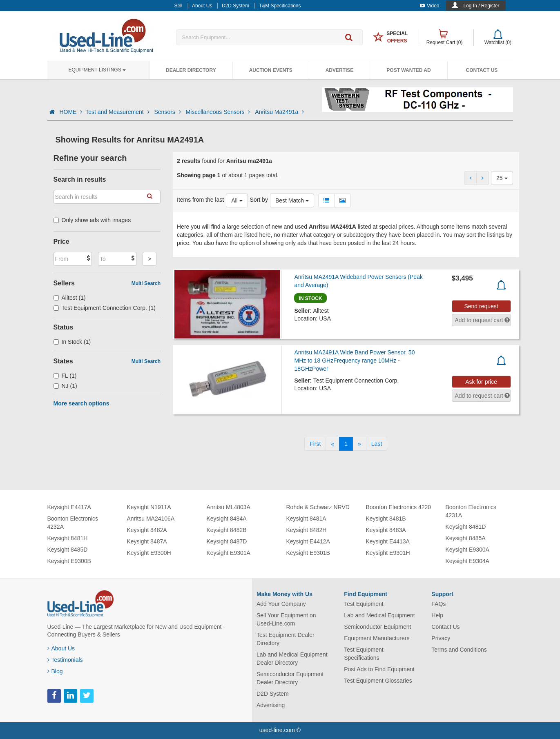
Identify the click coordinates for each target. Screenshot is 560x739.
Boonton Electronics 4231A (471, 511)
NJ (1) (65, 386)
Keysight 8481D (466, 527)
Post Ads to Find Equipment (379, 669)
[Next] (359, 444)
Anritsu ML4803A (229, 507)
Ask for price (481, 382)
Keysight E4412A (308, 541)
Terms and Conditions (459, 650)
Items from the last (200, 200)
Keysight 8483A (386, 530)
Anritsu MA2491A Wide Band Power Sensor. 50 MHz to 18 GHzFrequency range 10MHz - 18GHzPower (354, 361)
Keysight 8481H (68, 538)
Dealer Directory (191, 70)
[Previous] (332, 444)
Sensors (168, 112)
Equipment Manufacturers (377, 638)
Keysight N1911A (149, 507)
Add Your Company (281, 604)
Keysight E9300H (149, 553)
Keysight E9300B (69, 561)
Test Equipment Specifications (364, 654)
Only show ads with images (92, 220)
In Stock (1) (72, 342)
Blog (55, 671)
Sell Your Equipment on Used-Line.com (286, 619)
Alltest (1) (70, 298)
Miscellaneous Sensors (219, 112)
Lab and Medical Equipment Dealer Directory (292, 659)
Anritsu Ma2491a (279, 112)
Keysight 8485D (68, 550)
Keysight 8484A (227, 519)
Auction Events (271, 70)
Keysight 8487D (227, 541)
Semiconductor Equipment (377, 627)
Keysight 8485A (466, 538)
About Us (61, 648)
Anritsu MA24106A (151, 519)
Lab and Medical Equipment (379, 615)
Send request (481, 306)
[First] (315, 444)
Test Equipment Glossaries (378, 681)
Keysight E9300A (467, 550)
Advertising (271, 705)
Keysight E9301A (229, 553)
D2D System (273, 694)
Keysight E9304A (467, 561)
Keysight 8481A (306, 519)
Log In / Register (481, 6)
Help (437, 615)
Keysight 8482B (227, 530)
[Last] (377, 444)
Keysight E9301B (308, 553)
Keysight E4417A (69, 507)
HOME (71, 112)
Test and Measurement (118, 112)
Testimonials (65, 660)
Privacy (441, 638)
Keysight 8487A (147, 541)
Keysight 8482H (307, 530)
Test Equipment (364, 604)
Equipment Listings (97, 70)
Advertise (340, 70)
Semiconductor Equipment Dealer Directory (290, 678)
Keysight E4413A (388, 541)
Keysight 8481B (386, 519)
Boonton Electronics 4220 (399, 507)
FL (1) (65, 376)
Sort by (259, 200)
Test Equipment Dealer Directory (286, 639)
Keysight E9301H (388, 553)
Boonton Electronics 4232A (73, 523)
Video (429, 6)
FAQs (438, 604)
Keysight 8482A (147, 530)
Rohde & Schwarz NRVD (318, 507)
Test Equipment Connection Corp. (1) (105, 308)
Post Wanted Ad (408, 70)
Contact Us (482, 70)
